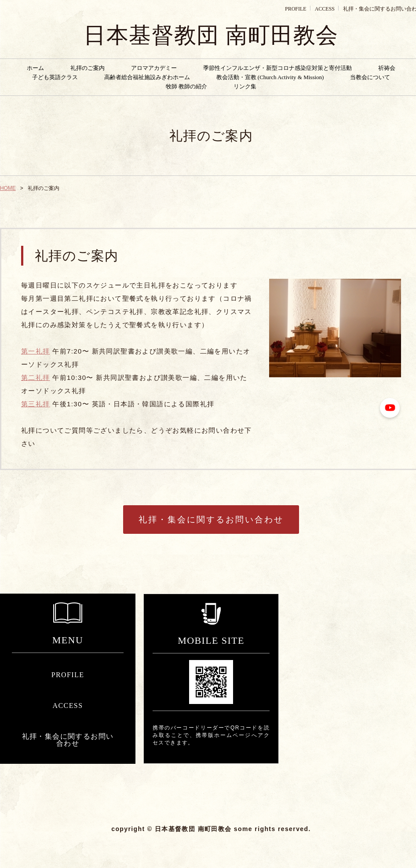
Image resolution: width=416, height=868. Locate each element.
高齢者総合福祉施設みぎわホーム (147, 77)
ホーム (35, 68)
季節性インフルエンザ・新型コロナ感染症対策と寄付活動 (277, 68)
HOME (8, 188)
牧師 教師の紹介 (186, 86)
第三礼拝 (36, 404)
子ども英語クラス (55, 77)
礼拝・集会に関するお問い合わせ (211, 520)
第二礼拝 (36, 377)
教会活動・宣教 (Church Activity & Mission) (270, 77)
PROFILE (296, 9)
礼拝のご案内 (88, 68)
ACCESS (325, 9)
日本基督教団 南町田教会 (211, 35)
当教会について (370, 77)
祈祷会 (387, 68)
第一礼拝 (36, 351)
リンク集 (245, 86)
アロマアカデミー (154, 68)
